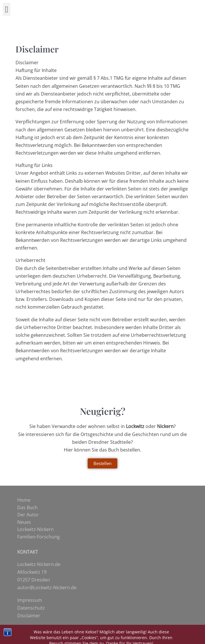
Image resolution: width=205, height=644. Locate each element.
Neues (24, 522)
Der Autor (28, 515)
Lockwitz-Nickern (36, 529)
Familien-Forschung (39, 537)
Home (24, 500)
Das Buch (27, 507)
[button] (7, 9)
